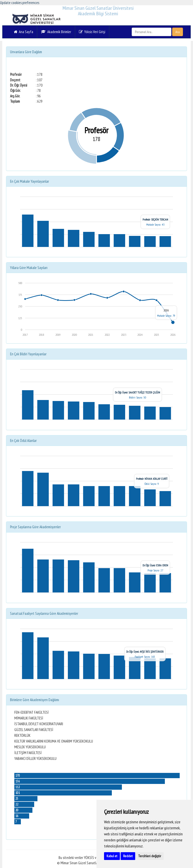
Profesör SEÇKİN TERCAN (155, 219)
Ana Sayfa (23, 32)
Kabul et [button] (112, 856)
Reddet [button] (128, 856)
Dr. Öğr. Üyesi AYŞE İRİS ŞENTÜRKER (145, 652)
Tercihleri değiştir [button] (150, 856)
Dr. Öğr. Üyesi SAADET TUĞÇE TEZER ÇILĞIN (137, 392)
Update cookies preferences (20, 3)
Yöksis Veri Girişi (92, 32)
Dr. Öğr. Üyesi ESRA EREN (155, 565)
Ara (178, 32)
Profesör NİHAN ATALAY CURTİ (152, 479)
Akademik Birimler (56, 32)
